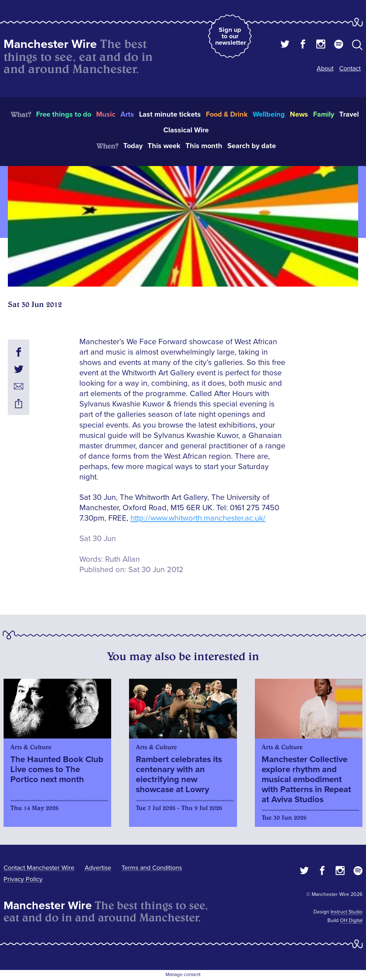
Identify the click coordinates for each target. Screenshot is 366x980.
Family (324, 114)
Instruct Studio (347, 912)
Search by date (252, 146)
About (325, 68)
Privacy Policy (23, 879)
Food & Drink (227, 114)
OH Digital (351, 920)
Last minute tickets (170, 114)
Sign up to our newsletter (231, 36)
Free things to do (64, 114)
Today (133, 146)
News (299, 114)
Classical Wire (186, 130)
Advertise (98, 868)
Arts (127, 114)
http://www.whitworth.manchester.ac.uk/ (198, 518)
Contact (350, 68)
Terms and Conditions (152, 868)
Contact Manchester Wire (39, 868)
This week (164, 146)
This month (204, 146)
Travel (349, 114)
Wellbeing (269, 114)
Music (106, 114)
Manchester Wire (50, 44)
